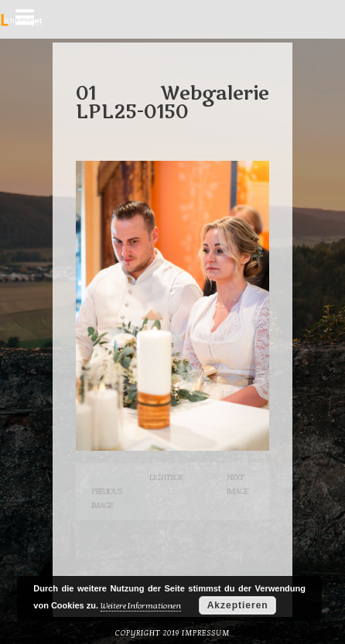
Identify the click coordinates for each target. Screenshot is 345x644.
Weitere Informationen (141, 606)
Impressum (206, 633)
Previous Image (107, 498)
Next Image (237, 484)
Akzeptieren (238, 605)
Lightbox (166, 477)
